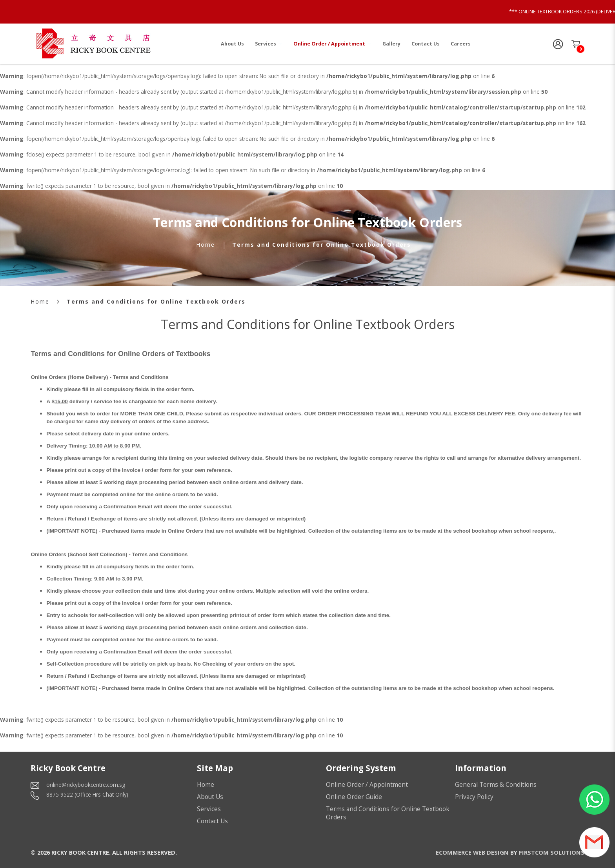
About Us (210, 797)
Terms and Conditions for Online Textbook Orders (322, 245)
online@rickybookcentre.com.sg (86, 785)
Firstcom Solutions (552, 852)
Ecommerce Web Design (472, 852)
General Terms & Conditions (496, 784)
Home (206, 245)
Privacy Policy (474, 797)
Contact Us (212, 821)
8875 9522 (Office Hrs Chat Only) (87, 795)
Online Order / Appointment (367, 784)
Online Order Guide (354, 797)
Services (209, 809)
